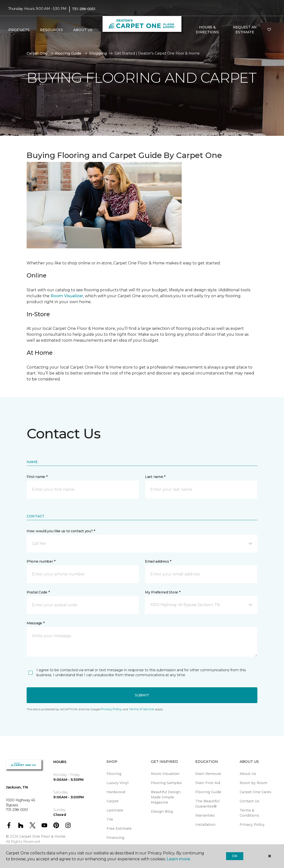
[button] (142, 544)
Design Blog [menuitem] (162, 811)
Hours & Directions (207, 30)
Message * (35, 623)
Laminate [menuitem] (115, 810)
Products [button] (19, 30)
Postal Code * (38, 592)
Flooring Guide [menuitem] (208, 792)
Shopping (98, 53)
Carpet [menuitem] (113, 801)
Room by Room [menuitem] (253, 783)
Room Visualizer (67, 296)
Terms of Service (141, 709)
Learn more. (179, 859)
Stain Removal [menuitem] (208, 774)
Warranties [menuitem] (205, 815)
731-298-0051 (84, 9)
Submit (142, 695)
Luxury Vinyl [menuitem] (117, 783)
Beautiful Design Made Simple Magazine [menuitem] (166, 797)
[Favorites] (269, 30)
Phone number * (41, 561)
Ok (235, 856)
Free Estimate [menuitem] (119, 829)
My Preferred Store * (163, 592)
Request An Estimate (245, 30)
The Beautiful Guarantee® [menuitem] (207, 804)
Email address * (158, 561)
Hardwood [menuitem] (116, 792)
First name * (37, 477)
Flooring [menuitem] (114, 774)
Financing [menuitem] (115, 838)
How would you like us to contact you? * (61, 531)
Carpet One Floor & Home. (43, 836)
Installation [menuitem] (205, 825)
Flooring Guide (68, 53)
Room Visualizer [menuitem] (165, 774)
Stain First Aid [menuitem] (208, 783)
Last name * (155, 477)
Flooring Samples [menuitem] (166, 783)
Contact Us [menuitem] (249, 801)
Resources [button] (51, 30)
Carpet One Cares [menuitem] (256, 792)
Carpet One (37, 53)
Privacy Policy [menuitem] (252, 825)
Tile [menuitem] (110, 819)
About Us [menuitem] (248, 774)
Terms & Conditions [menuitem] (249, 813)
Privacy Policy (111, 709)
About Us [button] (83, 30)
